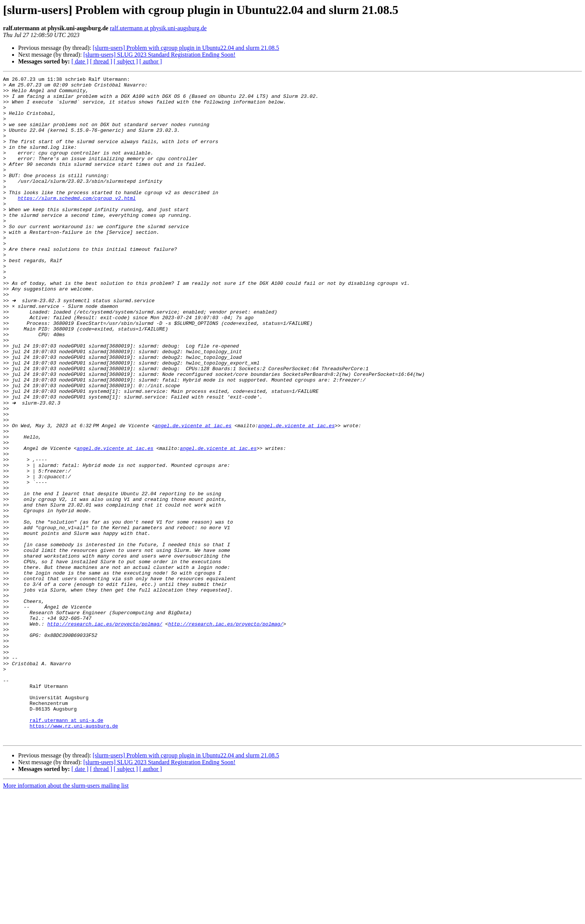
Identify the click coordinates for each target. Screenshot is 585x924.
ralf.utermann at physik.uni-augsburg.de (158, 28)
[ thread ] (101, 61)
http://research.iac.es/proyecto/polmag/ (105, 733)
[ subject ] (126, 61)
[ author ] (151, 61)
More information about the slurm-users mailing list (66, 917)
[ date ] (80, 61)
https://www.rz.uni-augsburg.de (74, 855)
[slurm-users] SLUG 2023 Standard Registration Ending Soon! (159, 55)
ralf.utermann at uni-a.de (66, 848)
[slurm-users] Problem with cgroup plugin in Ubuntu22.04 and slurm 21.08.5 (186, 48)
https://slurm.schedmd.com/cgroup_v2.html (77, 223)
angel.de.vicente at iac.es (195, 495)
